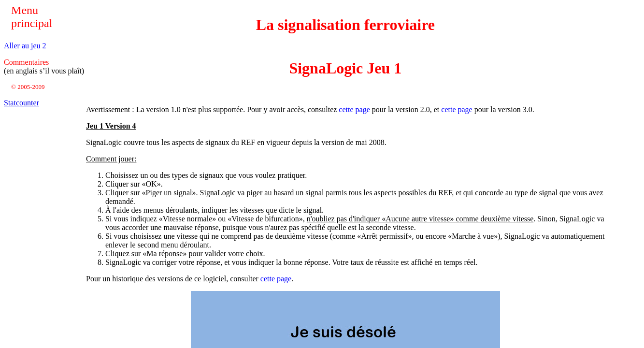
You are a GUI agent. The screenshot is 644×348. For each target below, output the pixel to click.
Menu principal (32, 17)
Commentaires (26, 62)
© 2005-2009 (28, 87)
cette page (354, 109)
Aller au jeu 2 (25, 46)
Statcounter (21, 103)
